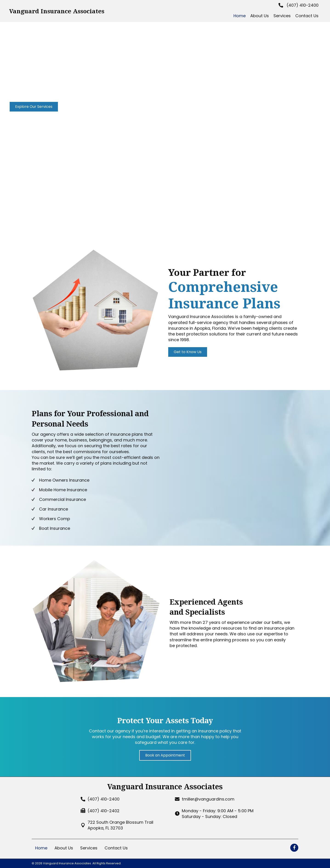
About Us (64, 848)
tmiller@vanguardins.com (208, 799)
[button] (34, 107)
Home (41, 848)
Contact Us (116, 848)
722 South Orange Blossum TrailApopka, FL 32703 (120, 825)
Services (89, 848)
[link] (240, 16)
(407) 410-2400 (303, 5)
